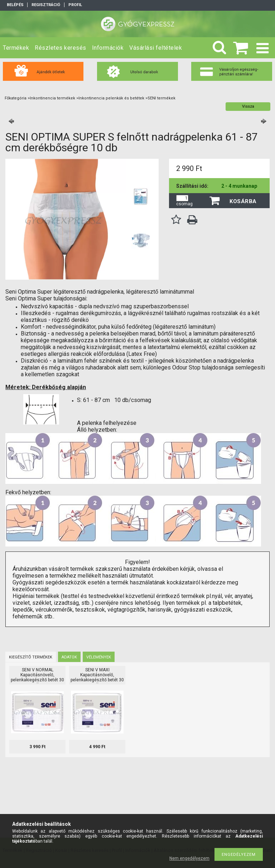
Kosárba (243, 201)
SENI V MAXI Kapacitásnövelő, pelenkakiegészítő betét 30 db (97, 677)
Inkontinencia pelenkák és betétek (111, 98)
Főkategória (16, 98)
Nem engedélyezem (189, 858)
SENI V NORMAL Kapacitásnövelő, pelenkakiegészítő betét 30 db (37, 677)
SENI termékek (161, 98)
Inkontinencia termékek (52, 98)
